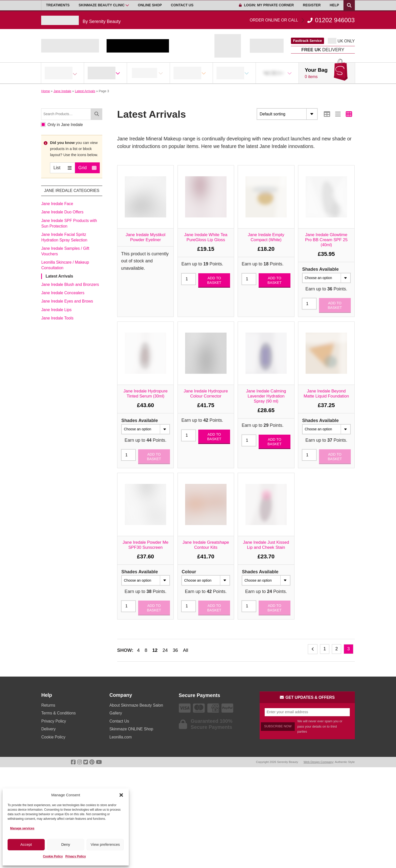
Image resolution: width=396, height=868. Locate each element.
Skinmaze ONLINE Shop (131, 729)
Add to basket (214, 280)
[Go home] (81, 20)
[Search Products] (349, 5)
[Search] (96, 114)
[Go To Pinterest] (92, 762)
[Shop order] (287, 114)
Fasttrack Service (307, 41)
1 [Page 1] (325, 649)
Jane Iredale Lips (56, 310)
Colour (189, 572)
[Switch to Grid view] (349, 114)
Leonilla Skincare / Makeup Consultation (65, 265)
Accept (26, 844)
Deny (66, 844)
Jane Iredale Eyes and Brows (67, 301)
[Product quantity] (189, 279)
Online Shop (150, 5)
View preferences (105, 844)
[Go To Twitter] (86, 762)
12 (155, 650)
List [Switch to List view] (63, 168)
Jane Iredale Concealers (63, 293)
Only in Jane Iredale (62, 125)
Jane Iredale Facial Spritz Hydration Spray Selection (64, 237)
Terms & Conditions (58, 713)
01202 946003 (302, 20)
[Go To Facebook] (73, 762)
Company (121, 695)
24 (165, 650)
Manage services (22, 828)
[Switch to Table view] (327, 114)
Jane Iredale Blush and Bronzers (70, 284)
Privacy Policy (76, 856)
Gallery (116, 713)
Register (312, 5)
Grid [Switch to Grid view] (87, 168)
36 (175, 650)
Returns (48, 705)
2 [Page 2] (337, 649)
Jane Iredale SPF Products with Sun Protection (69, 223)
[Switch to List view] (338, 114)
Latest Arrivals (85, 91)
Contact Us (182, 5)
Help (335, 5)
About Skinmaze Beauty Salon (136, 705)
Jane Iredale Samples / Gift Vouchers (65, 251)
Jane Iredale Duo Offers (62, 212)
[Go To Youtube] (99, 762)
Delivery (48, 729)
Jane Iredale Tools (57, 318)
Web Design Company (318, 762)
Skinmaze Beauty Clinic (102, 5)
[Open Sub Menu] (127, 5)
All (185, 650)
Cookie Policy (53, 856)
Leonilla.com (120, 737)
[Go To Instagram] (80, 762)
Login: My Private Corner (266, 5)
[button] (121, 795)
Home (45, 91)
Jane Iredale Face (57, 204)
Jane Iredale (62, 91)
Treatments (58, 5)
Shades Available (320, 269)
